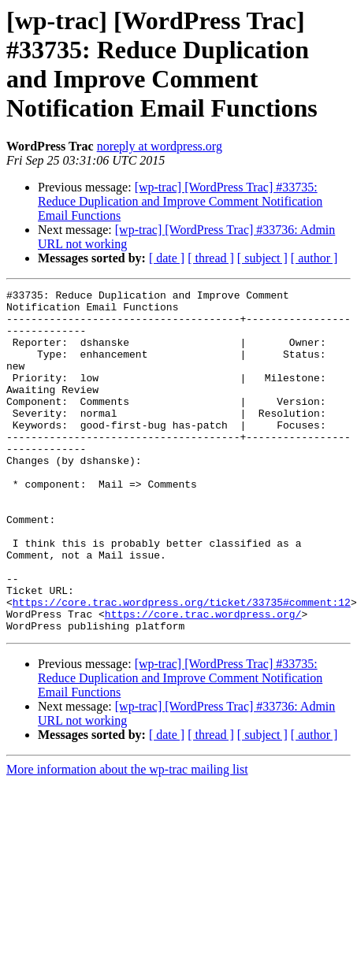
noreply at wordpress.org (160, 146)
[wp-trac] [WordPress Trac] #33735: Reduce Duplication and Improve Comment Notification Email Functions (180, 201)
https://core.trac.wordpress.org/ (203, 680)
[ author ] (314, 258)
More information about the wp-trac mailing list (127, 838)
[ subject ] (262, 258)
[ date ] (167, 258)
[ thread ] (211, 258)
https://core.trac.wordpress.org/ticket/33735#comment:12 (182, 666)
